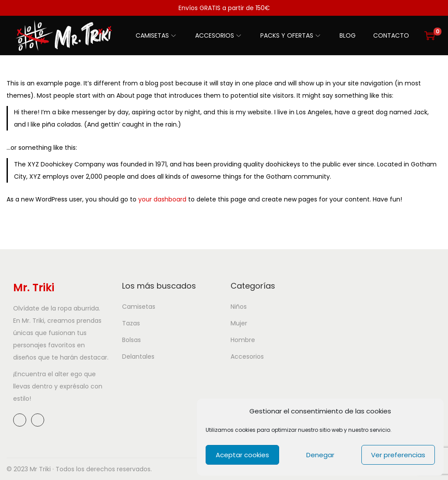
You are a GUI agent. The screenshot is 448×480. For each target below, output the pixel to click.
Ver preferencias (398, 455)
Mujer (239, 323)
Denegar (320, 455)
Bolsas (131, 340)
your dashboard (162, 199)
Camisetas (139, 307)
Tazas (131, 323)
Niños (239, 307)
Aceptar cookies (242, 455)
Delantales (138, 356)
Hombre (243, 340)
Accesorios (247, 356)
